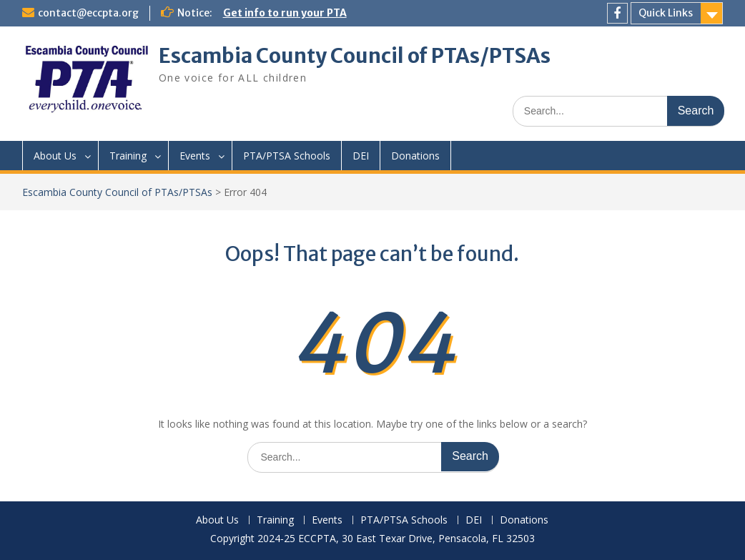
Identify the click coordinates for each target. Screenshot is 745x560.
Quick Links (666, 13)
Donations (415, 156)
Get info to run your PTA (285, 13)
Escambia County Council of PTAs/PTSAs (355, 56)
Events (195, 156)
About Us (55, 156)
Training (128, 156)
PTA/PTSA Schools (287, 156)
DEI (361, 156)
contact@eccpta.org (88, 13)
